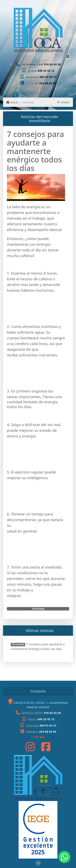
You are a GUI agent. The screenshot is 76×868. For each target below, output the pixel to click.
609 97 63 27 (48, 77)
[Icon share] (30, 747)
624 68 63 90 (48, 83)
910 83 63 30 (52, 64)
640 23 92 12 (46, 71)
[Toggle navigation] (68, 57)
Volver (64, 102)
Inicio (12, 102)
